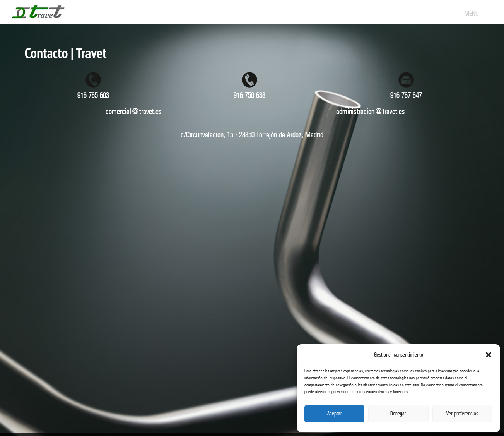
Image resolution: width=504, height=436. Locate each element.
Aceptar (335, 414)
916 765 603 (93, 95)
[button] (489, 355)
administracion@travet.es (371, 112)
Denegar (398, 414)
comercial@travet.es (134, 112)
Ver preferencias (462, 414)
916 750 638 (249, 95)
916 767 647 (406, 95)
